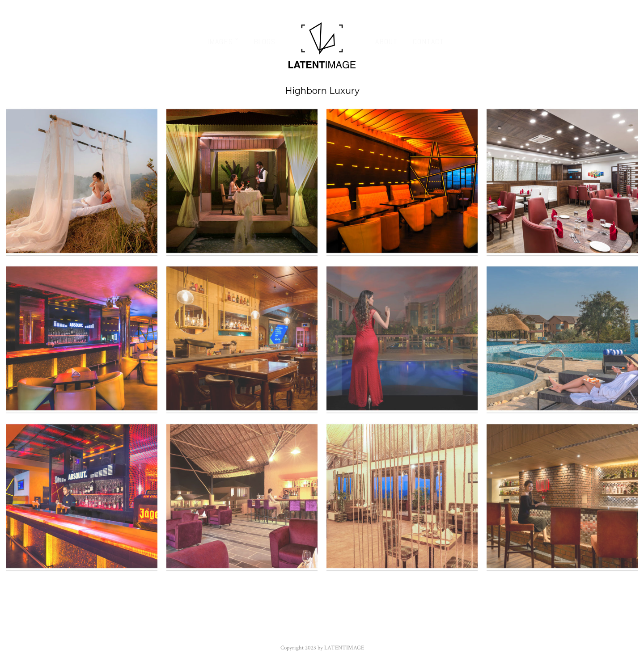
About (386, 41)
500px (462, 630)
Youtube (322, 630)
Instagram (418, 630)
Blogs (265, 41)
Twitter (238, 630)
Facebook (190, 630)
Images (220, 41)
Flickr (279, 630)
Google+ (368, 630)
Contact (428, 41)
